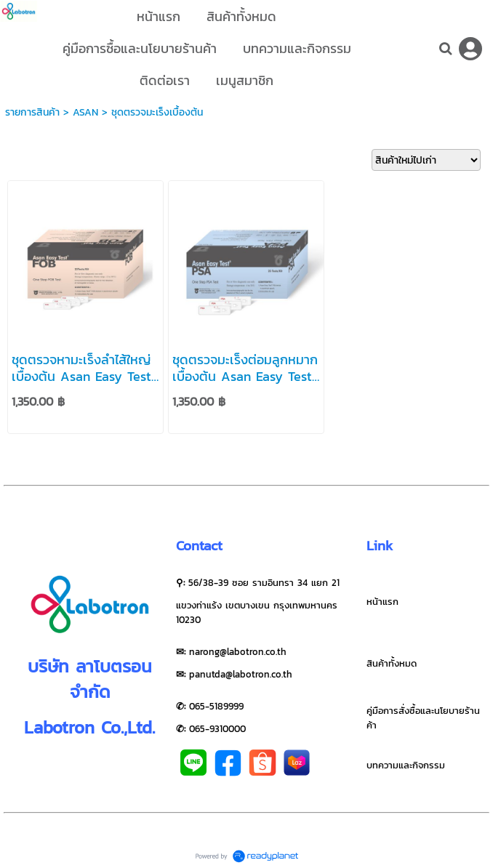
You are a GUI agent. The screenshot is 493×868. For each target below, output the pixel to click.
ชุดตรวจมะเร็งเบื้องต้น (157, 112)
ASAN (85, 112)
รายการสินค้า (32, 112)
